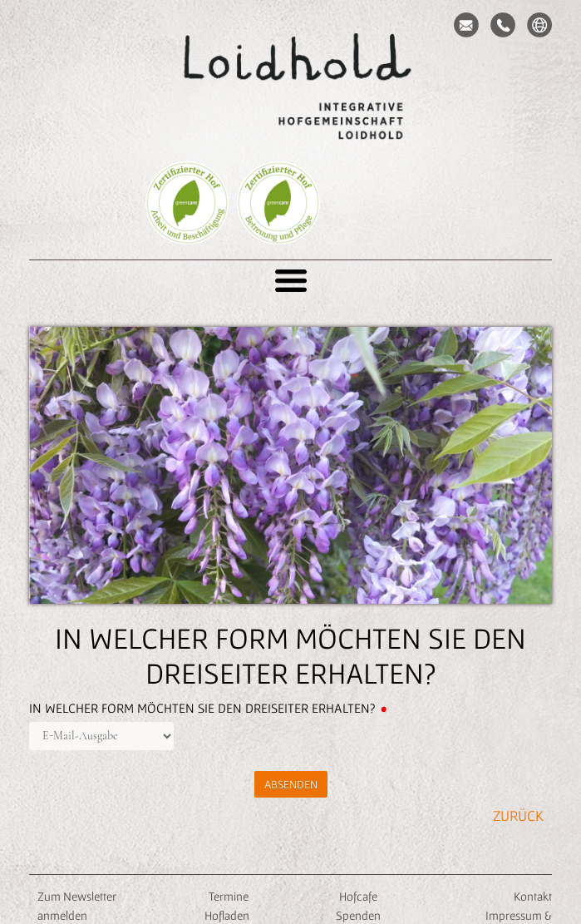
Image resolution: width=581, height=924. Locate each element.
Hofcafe (358, 896)
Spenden (358, 915)
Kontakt (533, 896)
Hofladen (227, 915)
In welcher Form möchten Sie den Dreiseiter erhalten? (209, 708)
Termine (227, 896)
